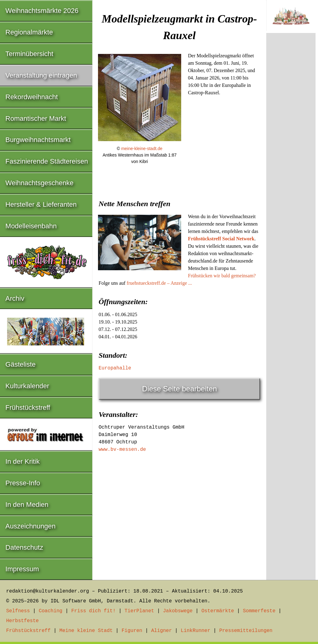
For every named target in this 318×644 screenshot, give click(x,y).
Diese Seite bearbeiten (179, 389)
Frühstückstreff (28, 408)
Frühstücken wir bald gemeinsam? (222, 276)
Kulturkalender (27, 386)
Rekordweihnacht (32, 97)
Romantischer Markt (36, 118)
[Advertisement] (179, 503)
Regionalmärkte (29, 32)
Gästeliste (21, 364)
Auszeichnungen (31, 526)
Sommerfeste (259, 611)
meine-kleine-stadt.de (142, 149)
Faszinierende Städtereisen (47, 161)
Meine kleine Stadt (86, 631)
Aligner (162, 631)
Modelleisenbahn (31, 226)
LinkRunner (196, 631)
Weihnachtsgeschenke (40, 183)
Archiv (15, 298)
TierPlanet (139, 611)
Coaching (51, 611)
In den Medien (27, 505)
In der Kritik (23, 461)
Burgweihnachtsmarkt (38, 140)
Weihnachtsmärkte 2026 (42, 11)
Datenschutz (24, 547)
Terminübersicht (29, 54)
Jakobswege (178, 611)
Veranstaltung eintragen (41, 75)
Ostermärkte (218, 611)
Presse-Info (23, 483)
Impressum (22, 569)
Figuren (132, 631)
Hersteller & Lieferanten (41, 204)
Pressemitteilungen (246, 631)
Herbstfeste (22, 621)
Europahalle (115, 368)
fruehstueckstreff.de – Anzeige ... (159, 283)
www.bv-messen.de (122, 450)
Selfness (18, 611)
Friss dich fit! (93, 611)
